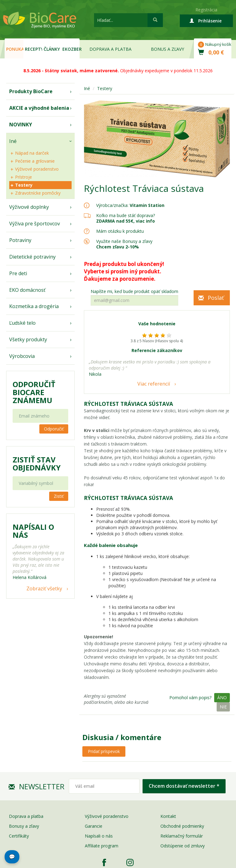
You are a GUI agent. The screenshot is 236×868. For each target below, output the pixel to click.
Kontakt (168, 816)
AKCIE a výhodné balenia (39, 108)
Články (52, 49)
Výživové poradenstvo (37, 169)
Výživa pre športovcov (35, 224)
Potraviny (20, 240)
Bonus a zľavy (167, 49)
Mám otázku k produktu (120, 231)
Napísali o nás (99, 836)
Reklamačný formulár (182, 836)
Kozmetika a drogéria (34, 306)
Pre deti (18, 273)
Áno (222, 698)
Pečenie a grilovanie (35, 161)
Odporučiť (54, 429)
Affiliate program (102, 846)
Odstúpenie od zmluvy (183, 846)
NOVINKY (21, 125)
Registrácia (206, 10)
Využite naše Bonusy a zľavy (124, 244)
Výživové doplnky (29, 207)
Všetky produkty (28, 339)
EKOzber (71, 49)
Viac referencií (154, 384)
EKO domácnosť (27, 290)
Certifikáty (19, 836)
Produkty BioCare (31, 91)
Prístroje (24, 177)
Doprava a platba (110, 49)
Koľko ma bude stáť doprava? (126, 215)
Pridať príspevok (104, 751)
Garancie (94, 826)
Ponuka (15, 49)
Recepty (33, 49)
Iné (13, 141)
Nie (223, 707)
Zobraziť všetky (44, 589)
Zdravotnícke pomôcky (38, 193)
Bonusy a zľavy (24, 826)
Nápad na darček (32, 153)
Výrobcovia (22, 356)
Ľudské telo (22, 323)
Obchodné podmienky (182, 826)
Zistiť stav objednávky (37, 464)
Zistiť (59, 496)
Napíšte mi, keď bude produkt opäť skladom (134, 291)
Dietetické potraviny (32, 257)
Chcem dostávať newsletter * (184, 786)
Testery (24, 185)
